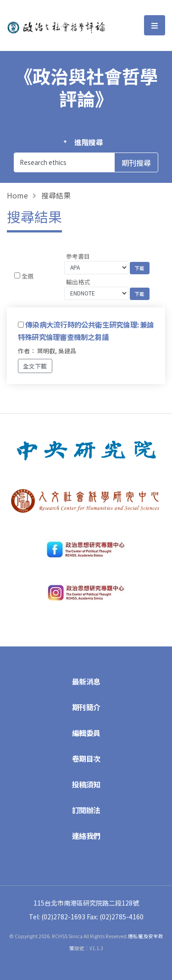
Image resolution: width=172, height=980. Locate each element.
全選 (28, 276)
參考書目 (78, 256)
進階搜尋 (89, 142)
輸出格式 (78, 282)
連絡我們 (86, 836)
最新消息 (86, 681)
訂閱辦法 (86, 810)
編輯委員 (86, 733)
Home (17, 195)
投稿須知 (86, 784)
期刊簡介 (86, 707)
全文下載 (35, 366)
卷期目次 (86, 759)
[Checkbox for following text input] (17, 275)
